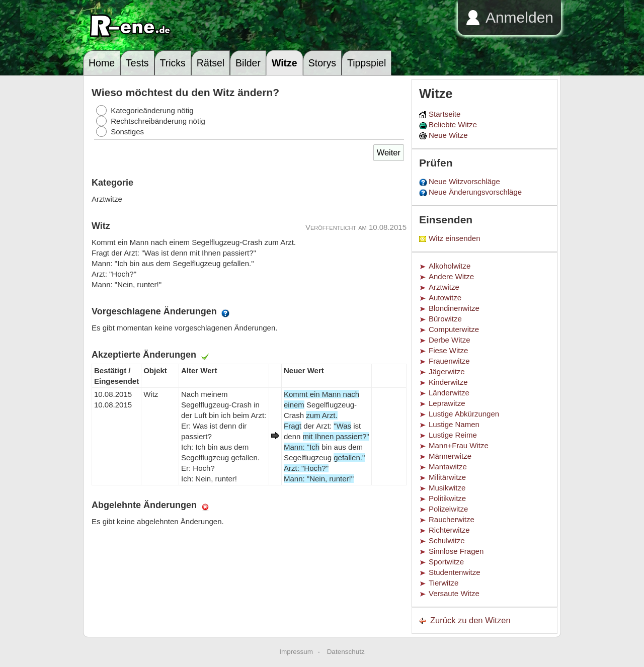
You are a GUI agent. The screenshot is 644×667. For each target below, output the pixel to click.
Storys (322, 63)
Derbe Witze (450, 340)
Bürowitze (445, 319)
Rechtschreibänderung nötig (158, 121)
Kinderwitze (448, 382)
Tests (137, 63)
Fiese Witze (448, 350)
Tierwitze (444, 583)
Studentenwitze (455, 572)
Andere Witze (451, 276)
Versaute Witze (454, 593)
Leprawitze (447, 403)
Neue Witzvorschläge (464, 181)
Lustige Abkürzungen (464, 414)
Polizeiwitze (448, 509)
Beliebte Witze (453, 124)
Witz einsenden (455, 238)
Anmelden (519, 17)
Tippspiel (367, 63)
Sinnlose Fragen (456, 551)
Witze (285, 63)
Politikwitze (447, 498)
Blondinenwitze (454, 308)
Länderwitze (449, 393)
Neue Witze (448, 135)
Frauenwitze (449, 361)
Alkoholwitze (450, 266)
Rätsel (211, 63)
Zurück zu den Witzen (470, 620)
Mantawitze (448, 467)
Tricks (173, 63)
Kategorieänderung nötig (152, 110)
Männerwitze (450, 456)
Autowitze (445, 298)
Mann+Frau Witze (459, 445)
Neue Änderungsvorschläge (475, 192)
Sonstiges (127, 132)
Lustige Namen (454, 424)
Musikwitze (447, 488)
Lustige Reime (453, 435)
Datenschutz (346, 652)
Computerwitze (454, 329)
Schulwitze (447, 540)
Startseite (445, 114)
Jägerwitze (447, 371)
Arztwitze (444, 287)
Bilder (248, 63)
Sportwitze (446, 562)
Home (102, 63)
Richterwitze (449, 530)
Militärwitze (447, 477)
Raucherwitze (452, 519)
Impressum (296, 652)
